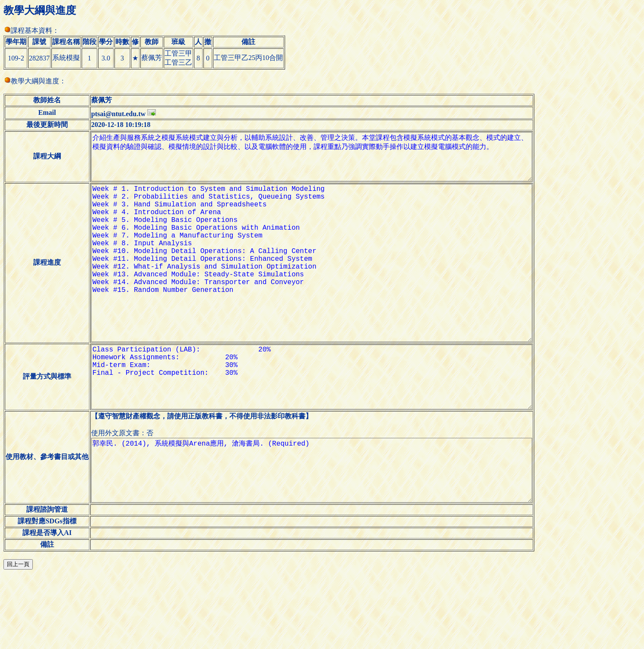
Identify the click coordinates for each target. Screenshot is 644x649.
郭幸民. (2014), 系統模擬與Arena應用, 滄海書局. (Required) (318, 536)
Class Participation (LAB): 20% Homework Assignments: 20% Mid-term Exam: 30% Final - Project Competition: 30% (318, 429)
